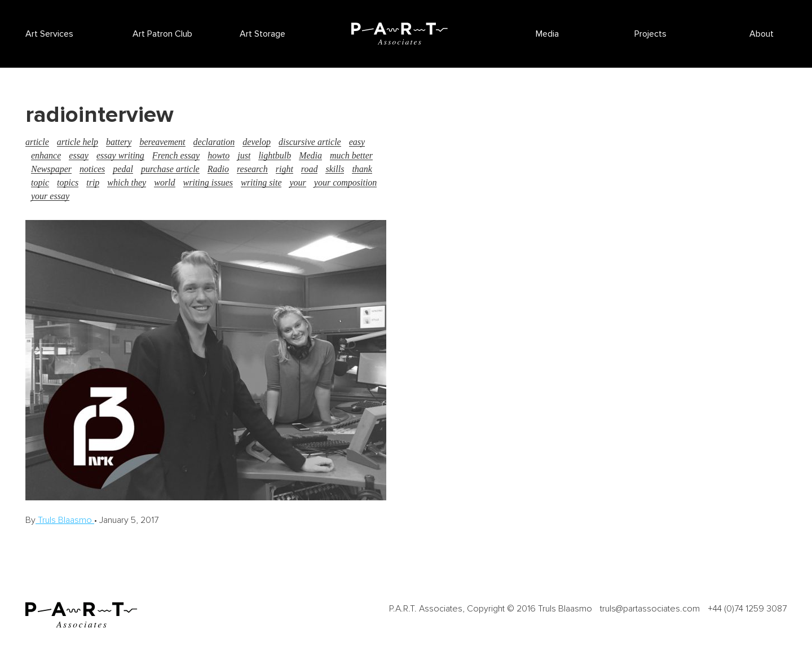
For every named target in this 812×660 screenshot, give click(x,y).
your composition (346, 182)
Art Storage (262, 34)
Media (547, 34)
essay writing (120, 155)
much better (351, 155)
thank (362, 169)
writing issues (208, 182)
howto (219, 155)
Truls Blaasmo (65, 520)
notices (92, 169)
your (297, 182)
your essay (50, 196)
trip (93, 182)
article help (78, 142)
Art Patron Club (162, 34)
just (244, 155)
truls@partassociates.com (650, 609)
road (310, 169)
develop (257, 142)
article (37, 142)
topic (40, 182)
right (284, 169)
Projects (650, 34)
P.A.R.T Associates (399, 34)
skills (335, 169)
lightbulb (275, 155)
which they (127, 182)
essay (79, 155)
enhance (46, 155)
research (252, 169)
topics (68, 182)
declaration (214, 142)
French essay (176, 155)
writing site (261, 182)
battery (119, 142)
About (762, 34)
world (164, 182)
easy (357, 142)
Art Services (49, 34)
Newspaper (51, 169)
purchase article (170, 169)
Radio (218, 169)
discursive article (310, 142)
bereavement (162, 142)
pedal (123, 169)
